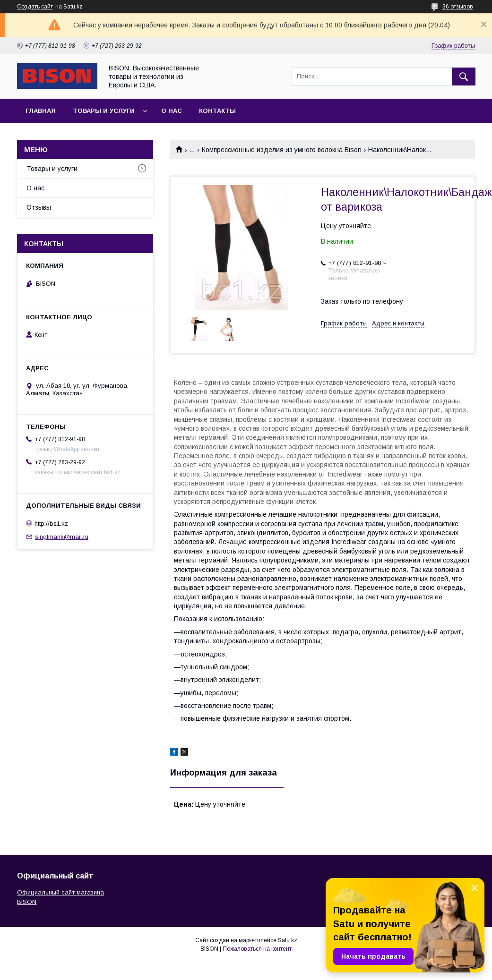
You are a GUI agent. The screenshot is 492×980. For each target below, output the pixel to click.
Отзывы (39, 207)
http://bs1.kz (51, 523)
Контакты (217, 111)
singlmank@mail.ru (62, 537)
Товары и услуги (104, 111)
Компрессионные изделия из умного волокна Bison (282, 150)
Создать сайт (35, 7)
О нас (172, 111)
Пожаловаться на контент (257, 949)
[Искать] (464, 77)
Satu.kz (288, 940)
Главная (41, 111)
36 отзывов (458, 7)
